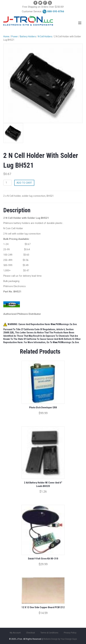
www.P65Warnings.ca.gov (66, 342)
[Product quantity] (8, 183)
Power (15, 36)
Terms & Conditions (49, 633)
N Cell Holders (45, 36)
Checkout (31, 633)
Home (6, 36)
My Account (15, 633)
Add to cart (24, 183)
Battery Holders (28, 36)
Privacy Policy (70, 633)
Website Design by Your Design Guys (60, 639)
